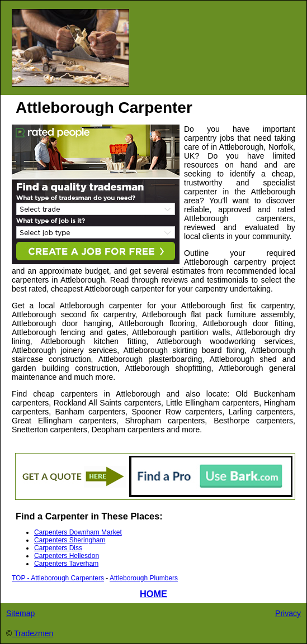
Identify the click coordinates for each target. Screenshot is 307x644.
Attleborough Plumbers (144, 578)
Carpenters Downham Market (78, 532)
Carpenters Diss (58, 548)
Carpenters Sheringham (70, 540)
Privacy (288, 613)
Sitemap (20, 613)
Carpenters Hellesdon (67, 556)
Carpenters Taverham (66, 564)
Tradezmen (32, 633)
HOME (153, 594)
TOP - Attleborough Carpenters (58, 578)
